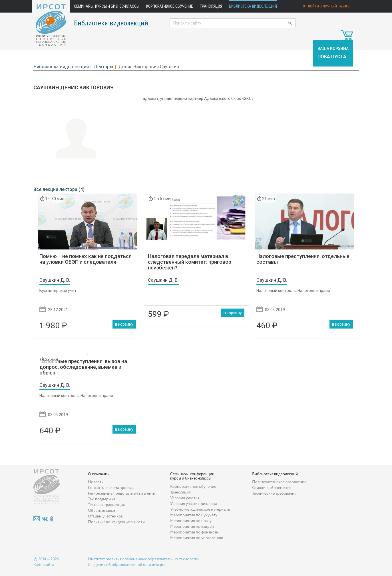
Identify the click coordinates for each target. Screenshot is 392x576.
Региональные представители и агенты (122, 494)
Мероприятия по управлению (197, 538)
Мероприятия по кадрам (192, 527)
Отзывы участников (105, 516)
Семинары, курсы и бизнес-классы (107, 6)
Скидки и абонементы (272, 488)
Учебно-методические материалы (200, 509)
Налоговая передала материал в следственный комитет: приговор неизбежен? (190, 262)
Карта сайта (44, 565)
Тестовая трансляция (106, 505)
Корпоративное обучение (170, 6)
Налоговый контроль (276, 291)
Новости (96, 482)
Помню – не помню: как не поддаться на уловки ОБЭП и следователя (86, 259)
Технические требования (274, 494)
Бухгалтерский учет (58, 291)
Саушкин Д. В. (55, 280)
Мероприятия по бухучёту (194, 515)
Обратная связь (102, 511)
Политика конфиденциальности (116, 522)
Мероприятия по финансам (194, 532)
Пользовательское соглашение (279, 482)
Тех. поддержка (101, 499)
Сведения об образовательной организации (127, 565)
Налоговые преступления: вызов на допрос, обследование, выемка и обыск (83, 367)
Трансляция (211, 6)
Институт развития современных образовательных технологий (144, 559)
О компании (99, 474)
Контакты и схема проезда (111, 488)
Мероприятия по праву (191, 521)
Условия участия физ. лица (193, 504)
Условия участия (185, 498)
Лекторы (104, 67)
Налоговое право (314, 291)
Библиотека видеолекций (253, 6)
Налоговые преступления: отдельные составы (303, 259)
